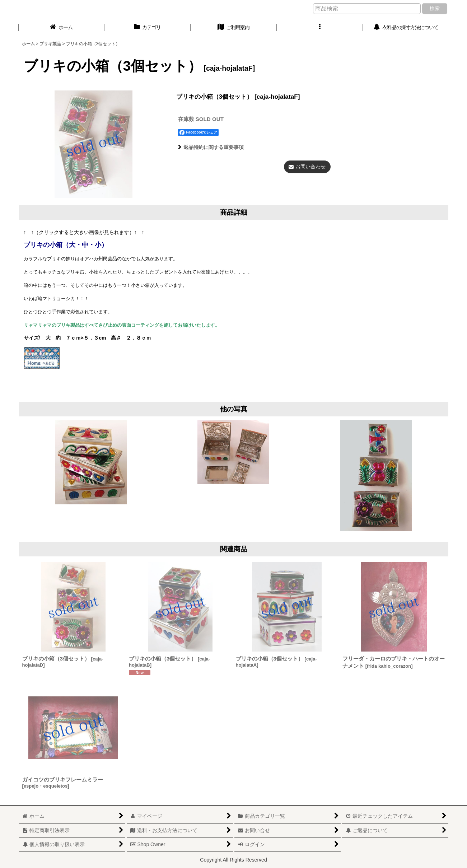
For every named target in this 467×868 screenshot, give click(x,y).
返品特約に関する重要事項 (211, 147)
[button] (320, 27)
